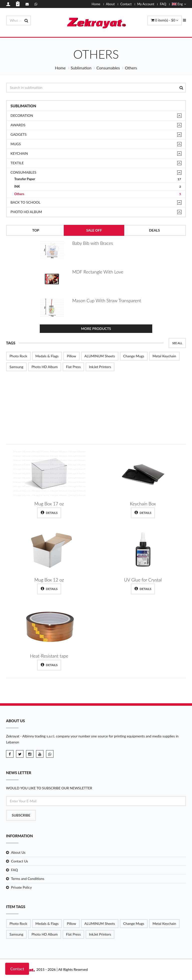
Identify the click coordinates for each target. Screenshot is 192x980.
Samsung (16, 367)
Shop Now (156, 425)
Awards (18, 125)
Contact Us (19, 861)
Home (96, 4)
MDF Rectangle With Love (98, 272)
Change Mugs (134, 356)
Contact (126, 4)
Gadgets (18, 134)
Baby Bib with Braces (93, 243)
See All (177, 343)
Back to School (25, 202)
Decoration (22, 115)
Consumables (108, 68)
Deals (154, 230)
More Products (96, 329)
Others (98, 194)
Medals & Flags (47, 356)
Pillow (71, 356)
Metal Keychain (164, 356)
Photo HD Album (26, 212)
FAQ (163, 4)
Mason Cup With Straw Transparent (107, 300)
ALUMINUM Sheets (100, 356)
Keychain (19, 153)
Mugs (16, 144)
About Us (18, 852)
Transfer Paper (98, 179)
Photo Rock (18, 356)
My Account (146, 4)
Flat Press (73, 367)
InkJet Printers (100, 367)
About (110, 4)
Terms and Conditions (28, 879)
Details (49, 513)
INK (98, 187)
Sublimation (81, 68)
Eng (179, 4)
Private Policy (21, 887)
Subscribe (21, 815)
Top (36, 230)
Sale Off (94, 230)
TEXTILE (17, 163)
